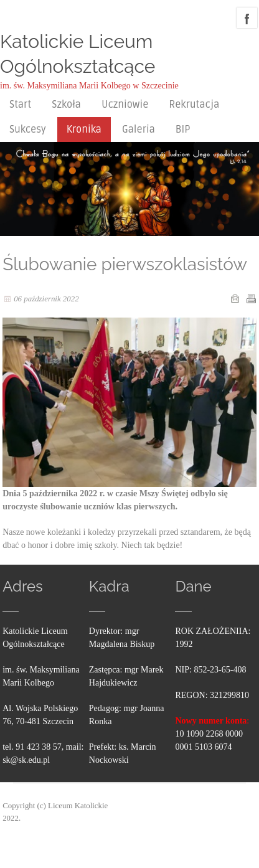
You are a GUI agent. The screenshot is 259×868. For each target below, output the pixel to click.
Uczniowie (125, 105)
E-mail (235, 298)
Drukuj (251, 298)
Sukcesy (28, 130)
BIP (183, 130)
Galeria (139, 130)
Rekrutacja (194, 105)
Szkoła (66, 105)
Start (20, 105)
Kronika (84, 130)
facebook (247, 18)
